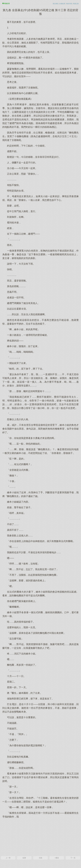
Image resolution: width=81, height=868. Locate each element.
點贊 (24, 858)
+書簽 (57, 858)
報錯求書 (69, 4)
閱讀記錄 (76, 4)
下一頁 (73, 858)
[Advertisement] (40, 837)
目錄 (41, 858)
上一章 (8, 858)
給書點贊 (62, 4)
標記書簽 (56, 4)
